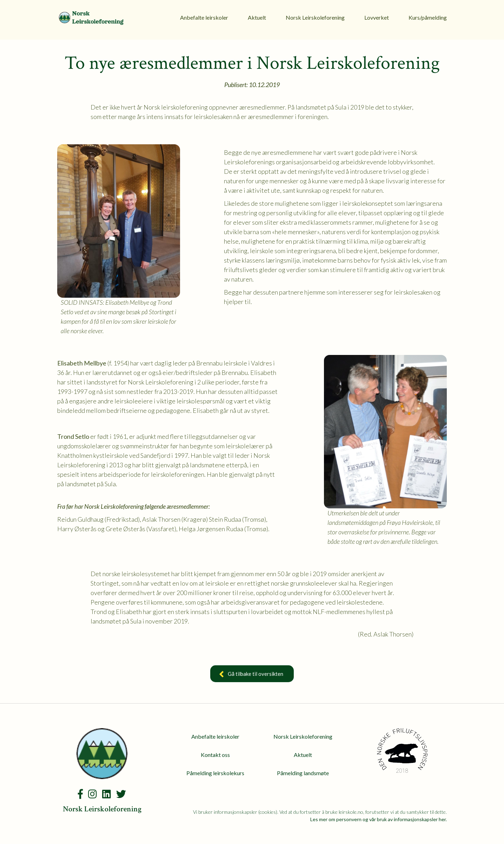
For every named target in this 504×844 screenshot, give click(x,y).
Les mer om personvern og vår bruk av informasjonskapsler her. (379, 819)
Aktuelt (257, 17)
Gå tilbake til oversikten (252, 674)
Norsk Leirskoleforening (315, 17)
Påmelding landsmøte (303, 773)
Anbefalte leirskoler (204, 17)
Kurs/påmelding (428, 17)
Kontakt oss (215, 755)
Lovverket (377, 17)
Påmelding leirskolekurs (215, 773)
